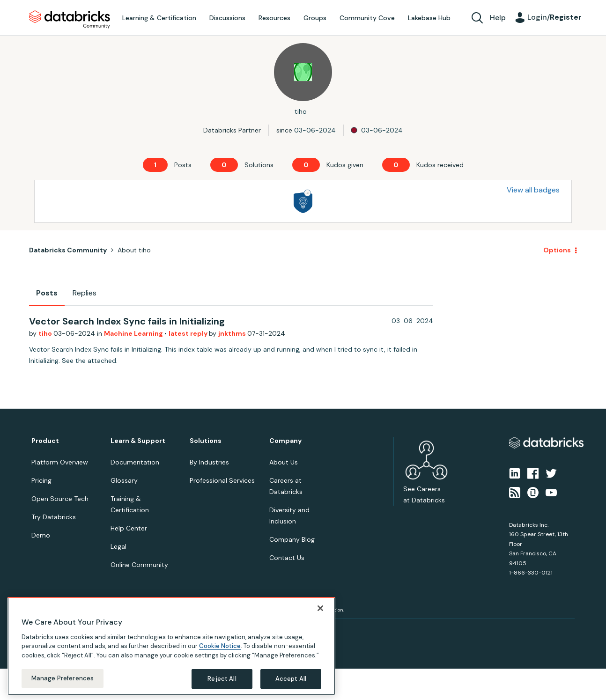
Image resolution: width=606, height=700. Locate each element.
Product (45, 441)
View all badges (533, 190)
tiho (46, 333)
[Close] (320, 608)
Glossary (124, 480)
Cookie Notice (220, 646)
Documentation (135, 462)
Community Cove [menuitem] (367, 18)
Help (498, 18)
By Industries (209, 462)
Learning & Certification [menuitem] (159, 18)
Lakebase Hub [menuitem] (429, 18)
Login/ (554, 17)
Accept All (291, 679)
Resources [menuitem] (274, 18)
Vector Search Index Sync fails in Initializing (127, 321)
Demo (41, 535)
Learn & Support (138, 441)
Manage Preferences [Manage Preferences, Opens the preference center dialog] (63, 678)
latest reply (189, 333)
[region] (171, 646)
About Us (284, 462)
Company (285, 441)
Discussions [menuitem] (227, 18)
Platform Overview (60, 462)
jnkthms (233, 333)
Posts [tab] (47, 293)
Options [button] (557, 250)
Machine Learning (134, 333)
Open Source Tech (60, 499)
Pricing (41, 480)
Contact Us (287, 558)
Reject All (222, 679)
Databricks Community (70, 20)
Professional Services (222, 480)
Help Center (129, 528)
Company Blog (292, 539)
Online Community (139, 565)
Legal (118, 546)
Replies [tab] (85, 293)
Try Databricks (54, 517)
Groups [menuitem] (315, 18)
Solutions (206, 441)
